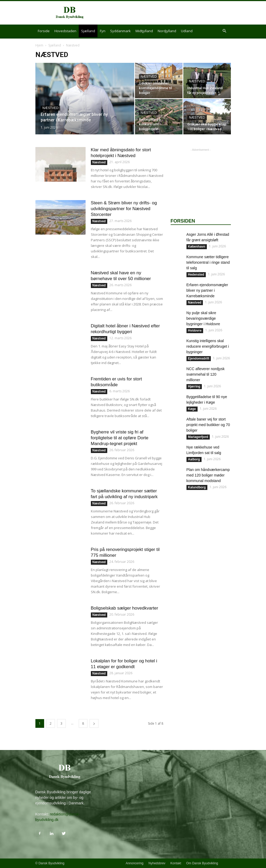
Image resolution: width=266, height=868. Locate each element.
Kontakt (176, 863)
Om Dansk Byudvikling (202, 863)
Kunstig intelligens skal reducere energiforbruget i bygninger (208, 346)
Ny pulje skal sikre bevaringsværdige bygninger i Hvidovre (203, 318)
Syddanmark (120, 31)
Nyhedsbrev (157, 863)
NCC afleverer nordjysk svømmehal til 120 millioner (206, 374)
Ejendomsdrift (199, 358)
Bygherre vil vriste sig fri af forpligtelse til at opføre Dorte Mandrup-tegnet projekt (120, 438)
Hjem (39, 45)
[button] (225, 31)
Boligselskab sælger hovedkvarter (125, 608)
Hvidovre (195, 331)
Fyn (103, 31)
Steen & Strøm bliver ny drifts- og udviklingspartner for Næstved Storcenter (124, 209)
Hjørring (194, 386)
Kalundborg (197, 487)
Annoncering (135, 863)
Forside (44, 31)
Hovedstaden (65, 31)
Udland (187, 31)
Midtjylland (144, 31)
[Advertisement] (169, 13)
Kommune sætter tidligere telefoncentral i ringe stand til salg (208, 262)
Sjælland (88, 31)
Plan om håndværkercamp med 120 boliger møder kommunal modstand (208, 475)
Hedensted (196, 275)
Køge (192, 409)
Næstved (51, 108)
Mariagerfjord (198, 437)
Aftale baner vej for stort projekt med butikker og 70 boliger (208, 425)
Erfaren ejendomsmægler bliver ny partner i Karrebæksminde (207, 290)
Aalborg (194, 459)
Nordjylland (167, 31)
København (197, 247)
